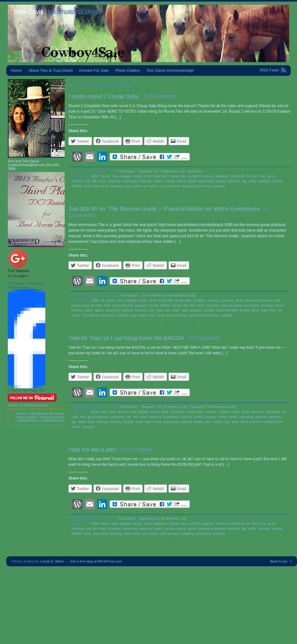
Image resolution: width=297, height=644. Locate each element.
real (167, 310)
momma (115, 181)
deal (239, 300)
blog (116, 176)
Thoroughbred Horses (54, 417)
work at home (170, 186)
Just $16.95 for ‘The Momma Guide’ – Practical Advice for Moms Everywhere (164, 209)
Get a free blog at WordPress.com (96, 561)
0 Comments (160, 96)
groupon (141, 305)
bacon (106, 176)
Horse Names (59, 414)
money (170, 181)
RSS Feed (269, 70)
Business (146, 171)
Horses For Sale (94, 70)
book (148, 176)
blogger (126, 176)
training (116, 186)
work (154, 186)
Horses (22, 414)
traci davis (101, 186)
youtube (219, 186)
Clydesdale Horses (54, 421)
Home (16, 70)
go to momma (122, 305)
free (262, 176)
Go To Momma (166, 171)
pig (244, 181)
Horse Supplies (26, 417)
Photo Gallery (128, 70)
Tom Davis (90, 315)
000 (103, 412)
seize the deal (227, 310)
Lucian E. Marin (52, 561)
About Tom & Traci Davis (51, 70)
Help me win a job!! (92, 450)
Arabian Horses (29, 421)
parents (221, 181)
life (95, 181)
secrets (277, 181)
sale (184, 310)
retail (252, 181)
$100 (95, 412)
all (103, 300)
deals (245, 412)
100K (95, 176)
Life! (182, 171)
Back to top (279, 561)
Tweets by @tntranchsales (28, 405)
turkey (199, 422)
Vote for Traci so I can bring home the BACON (126, 338)
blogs (138, 176)
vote (127, 186)
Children (200, 300)
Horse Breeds (38, 414)
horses (165, 305)
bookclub (160, 176)
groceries (118, 417)
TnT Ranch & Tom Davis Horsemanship (26, 285)
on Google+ (18, 276)
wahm (136, 186)
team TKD (268, 310)
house (177, 305)
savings (264, 181)
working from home (197, 186)
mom (103, 181)
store (87, 186)
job (88, 181)
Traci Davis (28, 12)
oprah (192, 181)
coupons (207, 176)
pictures (234, 181)
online (181, 181)
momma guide (231, 305)
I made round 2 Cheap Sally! (104, 96)
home (154, 305)
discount (222, 176)
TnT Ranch (18, 271)
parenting (206, 181)
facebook (237, 176)
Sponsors (194, 171)
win (146, 186)
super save (153, 422)
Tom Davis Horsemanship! (170, 70)
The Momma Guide (181, 295)
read (159, 310)
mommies (130, 181)
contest (193, 176)
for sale (252, 176)
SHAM (77, 186)
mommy (145, 181)
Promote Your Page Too (26, 390)
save (91, 422)
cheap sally (177, 176)
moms (158, 181)
